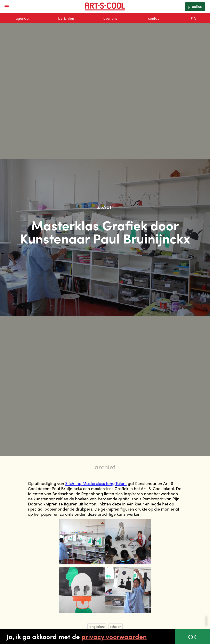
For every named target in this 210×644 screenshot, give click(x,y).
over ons (110, 18)
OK (192, 637)
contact (154, 18)
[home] (105, 7)
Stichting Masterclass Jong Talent (96, 483)
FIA (193, 18)
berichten (66, 18)
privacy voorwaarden (114, 636)
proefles (195, 6)
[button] (7, 7)
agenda (22, 18)
